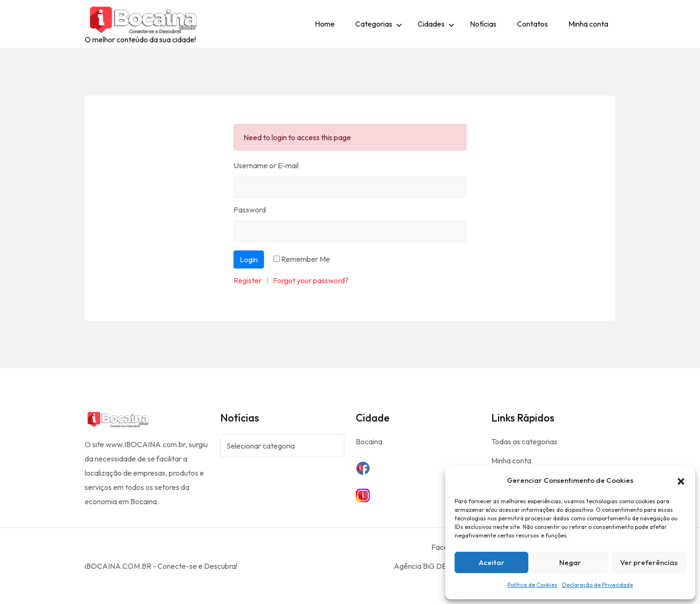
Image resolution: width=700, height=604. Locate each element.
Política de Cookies (532, 585)
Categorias (374, 24)
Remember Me (306, 259)
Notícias (483, 24)
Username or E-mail (266, 165)
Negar (570, 562)
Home (325, 24)
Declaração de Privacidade (598, 585)
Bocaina (369, 441)
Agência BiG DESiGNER (433, 566)
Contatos (532, 24)
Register (248, 280)
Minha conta (588, 24)
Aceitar (492, 562)
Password (250, 210)
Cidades (431, 24)
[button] (681, 480)
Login (249, 259)
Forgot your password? (311, 280)
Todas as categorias (524, 441)
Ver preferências (649, 562)
